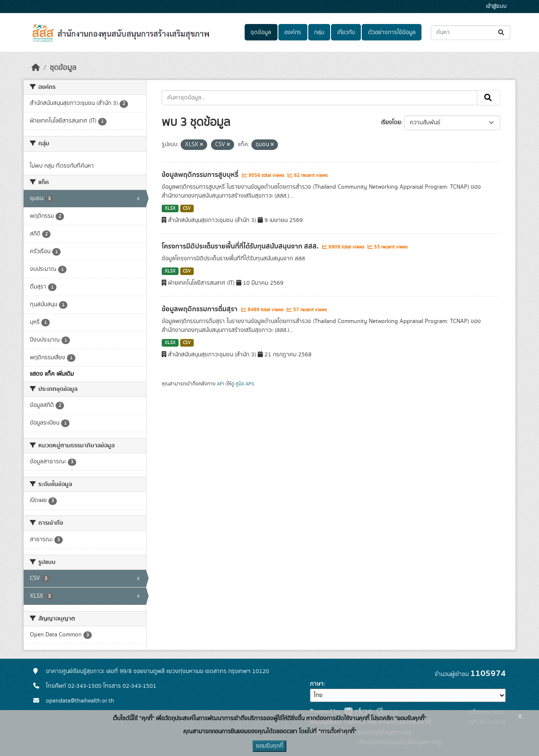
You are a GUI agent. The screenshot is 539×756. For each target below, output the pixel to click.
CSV (187, 208)
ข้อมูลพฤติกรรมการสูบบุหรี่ (201, 175)
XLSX (170, 208)
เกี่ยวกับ (346, 32)
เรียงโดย (391, 123)
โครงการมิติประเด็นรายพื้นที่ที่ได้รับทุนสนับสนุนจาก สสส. (241, 246)
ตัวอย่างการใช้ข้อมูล (392, 32)
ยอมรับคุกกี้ (269, 746)
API (220, 384)
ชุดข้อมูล (261, 32)
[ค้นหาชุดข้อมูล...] (471, 33)
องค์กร (293, 32)
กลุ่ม (319, 32)
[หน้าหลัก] (36, 68)
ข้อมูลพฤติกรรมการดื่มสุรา (200, 309)
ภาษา (317, 684)
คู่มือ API (244, 384)
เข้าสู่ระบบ (496, 7)
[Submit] (502, 33)
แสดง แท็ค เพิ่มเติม (52, 374)
